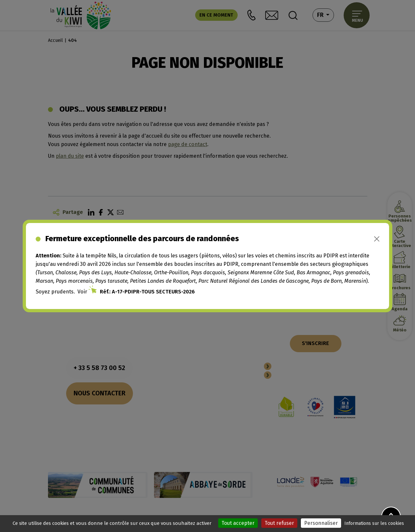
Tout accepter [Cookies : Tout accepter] (238, 523)
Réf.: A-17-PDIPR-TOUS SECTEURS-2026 (147, 292)
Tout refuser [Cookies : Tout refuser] (279, 523)
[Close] (377, 239)
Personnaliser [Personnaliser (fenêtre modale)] (321, 523)
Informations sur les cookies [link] (374, 523)
